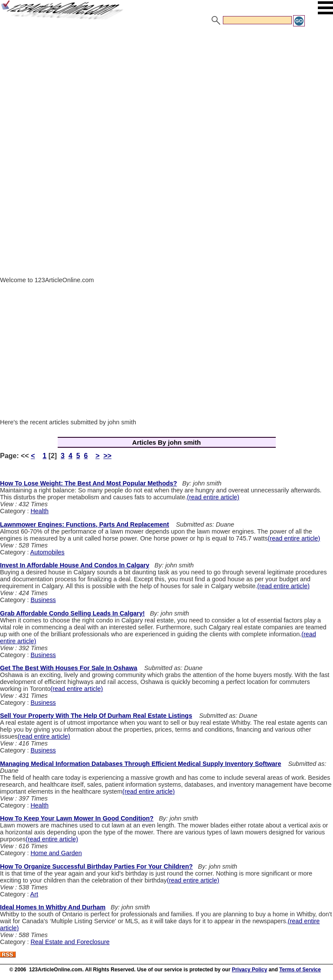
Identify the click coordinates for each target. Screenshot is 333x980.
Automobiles (47, 552)
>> (107, 456)
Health (39, 511)
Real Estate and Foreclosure (70, 942)
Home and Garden (56, 853)
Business (43, 600)
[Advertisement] (166, 92)
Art (34, 894)
